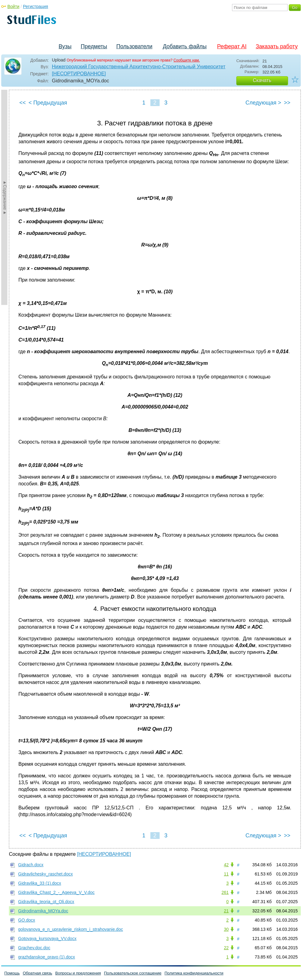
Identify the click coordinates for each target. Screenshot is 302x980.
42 (226, 865)
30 (226, 929)
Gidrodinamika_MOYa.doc (43, 911)
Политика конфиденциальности (194, 973)
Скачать (262, 80)
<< (23, 103)
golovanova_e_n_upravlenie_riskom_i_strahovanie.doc (71, 929)
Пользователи (134, 46)
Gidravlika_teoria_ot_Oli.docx (46, 902)
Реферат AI (232, 46)
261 (225, 892)
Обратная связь (37, 973)
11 (226, 874)
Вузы (65, 46)
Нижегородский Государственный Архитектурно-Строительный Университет (139, 67)
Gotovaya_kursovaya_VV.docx (47, 939)
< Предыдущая (48, 103)
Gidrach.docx (31, 865)
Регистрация (36, 6)
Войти (13, 6)
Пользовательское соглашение (133, 973)
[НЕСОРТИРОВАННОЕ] (79, 74)
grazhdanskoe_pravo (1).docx (46, 957)
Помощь (12, 973)
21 (226, 911)
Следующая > (263, 103)
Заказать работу (277, 46)
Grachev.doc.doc (34, 948)
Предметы (94, 46)
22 (226, 948)
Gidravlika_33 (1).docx (40, 883)
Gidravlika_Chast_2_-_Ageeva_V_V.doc (56, 892)
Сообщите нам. (187, 60)
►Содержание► (5, 197)
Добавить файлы (185, 46)
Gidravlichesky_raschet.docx (45, 874)
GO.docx (27, 920)
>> (287, 103)
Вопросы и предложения (78, 973)
